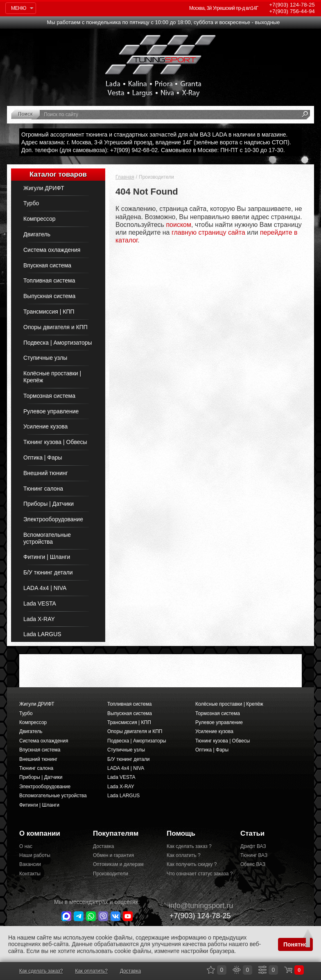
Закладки (211, 970)
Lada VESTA (40, 603)
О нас (26, 846)
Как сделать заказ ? (189, 846)
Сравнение (262, 970)
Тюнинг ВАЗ (254, 855)
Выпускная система (49, 296)
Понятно (295, 944)
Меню (19, 8)
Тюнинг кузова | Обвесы (55, 442)
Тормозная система (49, 396)
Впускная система (47, 265)
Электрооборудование (53, 519)
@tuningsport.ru (197, 906)
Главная (125, 177)
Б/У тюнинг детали (48, 572)
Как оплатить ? (184, 855)
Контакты (30, 874)
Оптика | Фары (43, 457)
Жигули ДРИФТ (44, 188)
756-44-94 (292, 11)
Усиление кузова (45, 426)
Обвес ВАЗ (253, 864)
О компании (40, 833)
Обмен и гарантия (113, 855)
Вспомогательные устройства (47, 538)
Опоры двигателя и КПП (55, 327)
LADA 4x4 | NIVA (45, 588)
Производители (111, 874)
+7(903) (196, 916)
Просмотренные (237, 970)
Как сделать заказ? (41, 971)
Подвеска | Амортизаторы (58, 343)
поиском (179, 225)
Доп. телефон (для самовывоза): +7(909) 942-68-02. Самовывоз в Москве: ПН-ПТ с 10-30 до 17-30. (153, 150)
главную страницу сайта (208, 232)
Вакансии (30, 864)
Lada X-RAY (39, 619)
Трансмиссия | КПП (49, 312)
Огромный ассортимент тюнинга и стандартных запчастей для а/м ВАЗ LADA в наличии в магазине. (154, 135)
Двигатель (37, 234)
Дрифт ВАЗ (253, 846)
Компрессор (39, 219)
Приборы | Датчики (49, 504)
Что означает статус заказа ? (197, 874)
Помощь (181, 833)
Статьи (252, 833)
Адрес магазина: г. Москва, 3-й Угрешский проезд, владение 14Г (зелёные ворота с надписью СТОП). (156, 142)
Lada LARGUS (42, 634)
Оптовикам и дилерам (118, 864)
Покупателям (116, 833)
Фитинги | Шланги (47, 557)
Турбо (31, 203)
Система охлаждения (52, 250)
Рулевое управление (51, 411)
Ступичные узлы (45, 358)
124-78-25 (292, 5)
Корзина (288, 970)
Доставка (104, 846)
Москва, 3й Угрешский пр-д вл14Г (224, 8)
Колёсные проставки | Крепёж (52, 377)
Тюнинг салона (43, 489)
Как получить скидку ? (192, 864)
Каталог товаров (58, 174)
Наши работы (35, 855)
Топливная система (49, 280)
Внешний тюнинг (46, 473)
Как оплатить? (91, 971)
